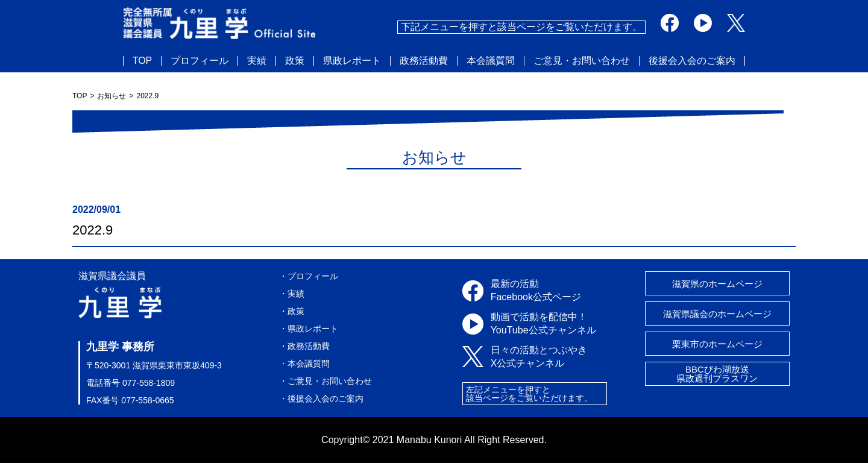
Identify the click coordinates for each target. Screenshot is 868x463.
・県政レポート (309, 329)
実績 (257, 61)
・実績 (292, 294)
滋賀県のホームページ (717, 284)
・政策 (292, 311)
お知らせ (112, 96)
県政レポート (352, 61)
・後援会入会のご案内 (321, 398)
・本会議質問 (304, 364)
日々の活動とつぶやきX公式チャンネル (539, 357)
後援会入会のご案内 (692, 61)
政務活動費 (424, 61)
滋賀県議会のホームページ (717, 314)
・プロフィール (309, 276)
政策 (295, 61)
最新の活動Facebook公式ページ (536, 290)
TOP (143, 61)
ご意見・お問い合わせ (582, 61)
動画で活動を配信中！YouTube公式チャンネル (543, 323)
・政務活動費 (304, 346)
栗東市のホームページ (717, 344)
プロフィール (200, 61)
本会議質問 (491, 61)
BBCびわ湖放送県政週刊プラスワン (717, 374)
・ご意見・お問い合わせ (325, 381)
